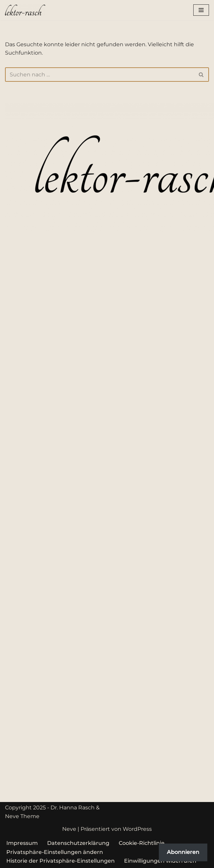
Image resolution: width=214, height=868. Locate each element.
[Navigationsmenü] (201, 10)
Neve (69, 829)
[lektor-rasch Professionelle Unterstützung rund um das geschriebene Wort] (25, 10)
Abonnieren (183, 852)
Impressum (22, 843)
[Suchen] (99, 75)
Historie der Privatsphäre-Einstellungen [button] (61, 861)
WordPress (137, 829)
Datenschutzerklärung (78, 843)
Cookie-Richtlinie (142, 843)
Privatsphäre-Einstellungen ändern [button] (55, 852)
